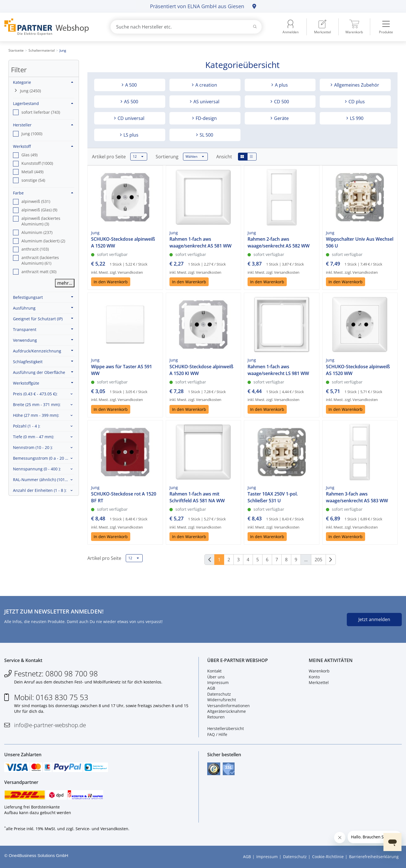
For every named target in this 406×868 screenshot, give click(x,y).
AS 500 (131, 102)
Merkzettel (319, 682)
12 (138, 157)
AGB (211, 688)
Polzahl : (27, 426)
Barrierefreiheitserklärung (374, 857)
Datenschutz (219, 694)
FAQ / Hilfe (217, 734)
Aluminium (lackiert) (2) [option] (43, 241)
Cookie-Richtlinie (328, 857)
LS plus (130, 135)
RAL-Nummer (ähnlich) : (44, 480)
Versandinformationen (229, 706)
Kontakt (214, 671)
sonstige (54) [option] (33, 180)
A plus (281, 85)
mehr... (65, 283)
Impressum (218, 682)
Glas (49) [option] (29, 155)
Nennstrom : (33, 447)
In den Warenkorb (111, 282)
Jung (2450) (30, 91)
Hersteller (43, 125)
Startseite (16, 50)
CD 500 (281, 102)
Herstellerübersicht (226, 728)
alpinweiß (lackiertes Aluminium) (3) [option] (41, 221)
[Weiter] (331, 560)
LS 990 (356, 118)
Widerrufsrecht (222, 700)
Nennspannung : (37, 469)
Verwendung (43, 340)
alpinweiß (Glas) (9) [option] (39, 210)
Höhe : (36, 415)
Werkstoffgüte (43, 383)
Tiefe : (34, 437)
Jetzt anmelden (374, 619)
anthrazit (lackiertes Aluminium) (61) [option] (40, 260)
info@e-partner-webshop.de (50, 725)
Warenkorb (319, 671)
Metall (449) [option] (32, 172)
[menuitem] (323, 27)
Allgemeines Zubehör (356, 85)
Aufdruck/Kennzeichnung (43, 351)
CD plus (356, 102)
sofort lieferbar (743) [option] (41, 112)
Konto (314, 677)
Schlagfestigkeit (43, 361)
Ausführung (43, 308)
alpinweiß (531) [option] (36, 201)
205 (318, 560)
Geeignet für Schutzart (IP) (43, 319)
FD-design (206, 118)
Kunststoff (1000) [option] (37, 163)
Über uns (216, 677)
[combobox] (186, 27)
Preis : (35, 394)
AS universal (206, 102)
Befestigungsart (43, 297)
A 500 (130, 85)
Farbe (43, 193)
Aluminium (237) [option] (37, 232)
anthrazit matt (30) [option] (39, 272)
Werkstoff (43, 146)
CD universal (130, 118)
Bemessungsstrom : (41, 458)
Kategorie (43, 82)
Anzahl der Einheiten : (40, 490)
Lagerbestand (43, 103)
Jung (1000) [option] (32, 134)
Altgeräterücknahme (227, 711)
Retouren (216, 717)
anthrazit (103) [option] (35, 249)
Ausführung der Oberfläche (43, 372)
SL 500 (206, 135)
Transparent (43, 329)
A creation (206, 85)
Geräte (281, 118)
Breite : (37, 405)
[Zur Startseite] (51, 27)
